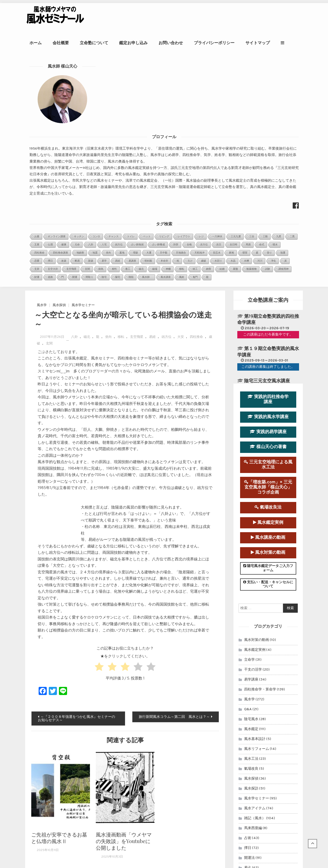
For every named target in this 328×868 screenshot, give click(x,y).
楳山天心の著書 (268, 218)
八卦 (74, 108)
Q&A (248, 480)
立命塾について (114, 43)
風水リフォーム (257, 520)
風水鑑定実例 (268, 294)
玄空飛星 (137, 108)
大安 (181, 108)
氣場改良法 (268, 279)
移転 (121, 108)
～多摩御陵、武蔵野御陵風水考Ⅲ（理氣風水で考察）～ (164, 782)
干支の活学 (253, 441)
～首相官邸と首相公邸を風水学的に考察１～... (157, 728)
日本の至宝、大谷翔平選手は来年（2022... (154, 735)
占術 (248, 609)
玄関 (49, 115)
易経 (152, 108)
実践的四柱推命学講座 (268, 170)
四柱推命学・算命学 (260, 460)
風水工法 (251, 530)
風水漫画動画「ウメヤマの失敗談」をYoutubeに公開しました (124, 612)
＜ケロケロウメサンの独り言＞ (145, 756)
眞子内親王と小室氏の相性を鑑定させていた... (157, 709)
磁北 (87, 108)
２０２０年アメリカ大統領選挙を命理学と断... (157, 722)
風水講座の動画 (268, 309)
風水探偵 (59, 76)
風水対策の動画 (268, 323)
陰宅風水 (251, 490)
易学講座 (251, 451)
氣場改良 (251, 540)
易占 (248, 639)
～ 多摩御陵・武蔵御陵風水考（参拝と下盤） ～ (161, 769)
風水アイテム (255, 579)
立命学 (249, 431)
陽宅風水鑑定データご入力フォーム (268, 339)
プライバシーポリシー (234, 43)
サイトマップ (277, 43)
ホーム (55, 43)
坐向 (108, 108)
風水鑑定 (251, 500)
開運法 (249, 629)
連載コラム (253, 659)
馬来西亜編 (253, 599)
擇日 (248, 619)
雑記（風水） (255, 589)
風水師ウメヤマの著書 (267, 737)
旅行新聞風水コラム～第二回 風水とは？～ (174, 488)
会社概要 (80, 43)
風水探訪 (251, 559)
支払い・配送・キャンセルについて (268, 355)
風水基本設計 (255, 510)
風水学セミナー (83, 76)
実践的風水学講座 (268, 188)
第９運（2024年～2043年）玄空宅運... (152, 715)
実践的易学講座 (268, 203)
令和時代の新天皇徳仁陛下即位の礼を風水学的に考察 (162, 763)
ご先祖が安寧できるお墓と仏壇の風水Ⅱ (59, 609)
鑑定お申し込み (153, 43)
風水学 (42, 76)
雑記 (248, 668)
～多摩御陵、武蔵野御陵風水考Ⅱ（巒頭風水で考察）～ (164, 776)
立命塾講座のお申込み (267, 720)
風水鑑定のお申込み (267, 704)
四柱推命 (196, 108)
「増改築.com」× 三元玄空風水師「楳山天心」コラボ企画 (268, 258)
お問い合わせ (190, 43)
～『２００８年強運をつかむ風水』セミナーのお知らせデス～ (76, 490)
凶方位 (167, 108)
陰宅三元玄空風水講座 (267, 152)
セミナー (251, 649)
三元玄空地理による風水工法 (268, 236)
